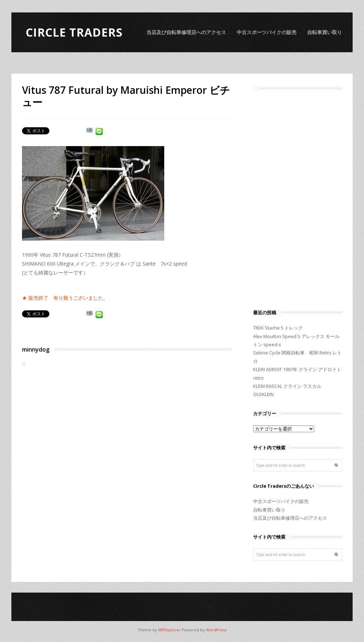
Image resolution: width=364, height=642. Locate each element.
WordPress (216, 630)
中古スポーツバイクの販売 (267, 32)
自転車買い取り (325, 32)
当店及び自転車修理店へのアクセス (186, 32)
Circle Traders (74, 32)
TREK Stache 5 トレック (278, 328)
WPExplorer (169, 630)
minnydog (36, 349)
